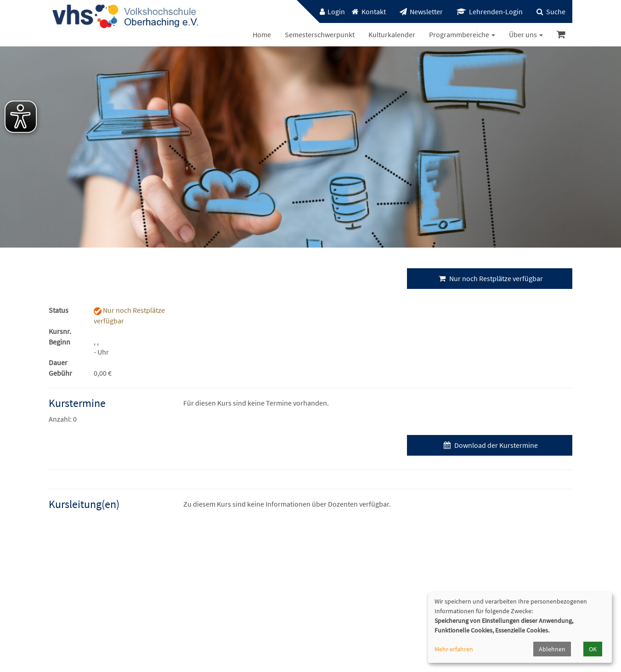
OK (593, 649)
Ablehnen (552, 649)
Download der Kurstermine (490, 445)
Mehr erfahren (454, 649)
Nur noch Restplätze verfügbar (490, 278)
